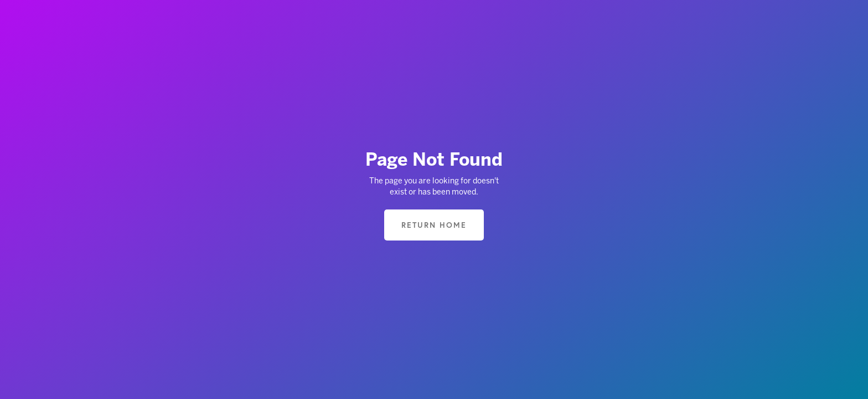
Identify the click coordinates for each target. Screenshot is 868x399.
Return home (434, 225)
